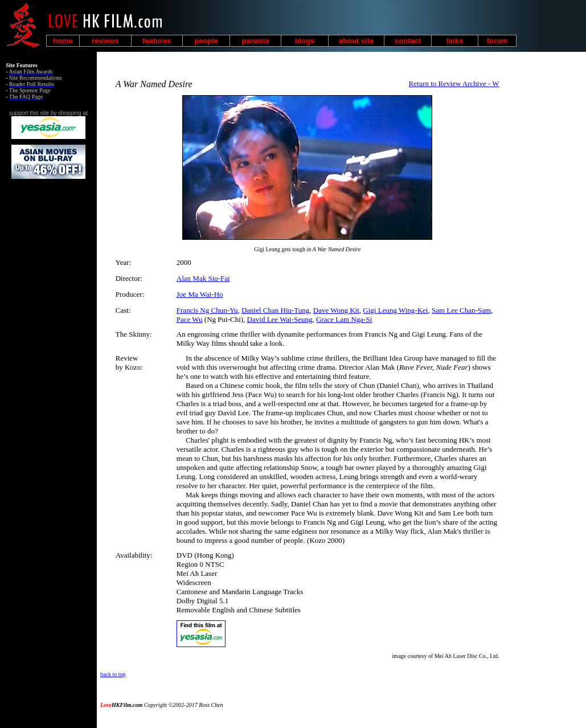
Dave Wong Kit (336, 310)
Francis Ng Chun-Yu (207, 310)
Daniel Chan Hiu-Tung (275, 310)
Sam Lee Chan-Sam (461, 310)
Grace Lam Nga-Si (344, 319)
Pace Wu (190, 319)
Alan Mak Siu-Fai (203, 278)
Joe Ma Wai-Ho (200, 294)
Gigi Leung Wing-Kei (395, 310)
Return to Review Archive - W (454, 83)
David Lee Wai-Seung (280, 319)
